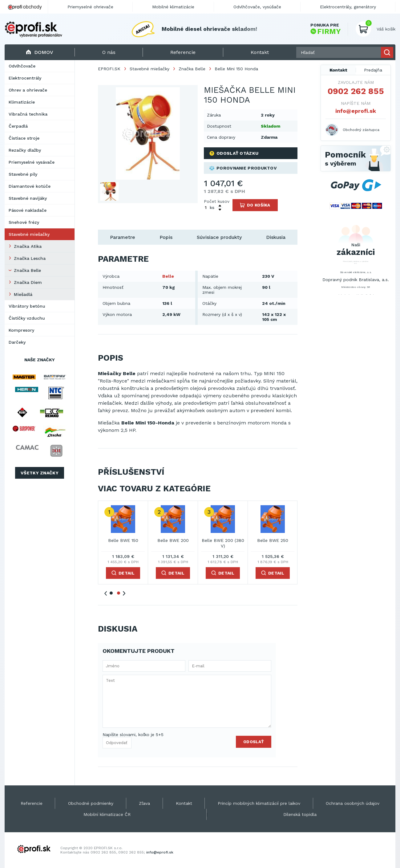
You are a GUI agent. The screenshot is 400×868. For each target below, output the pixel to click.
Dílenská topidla (300, 814)
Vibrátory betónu (27, 306)
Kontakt (338, 70)
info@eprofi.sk (356, 111)
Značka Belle (27, 270)
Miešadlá (23, 294)
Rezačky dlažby (25, 150)
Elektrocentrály (25, 78)
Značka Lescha (30, 258)
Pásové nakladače (28, 210)
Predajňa (373, 70)
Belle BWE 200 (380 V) (223, 543)
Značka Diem (28, 282)
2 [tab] (119, 593)
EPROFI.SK (109, 69)
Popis (166, 237)
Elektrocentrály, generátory (348, 7)
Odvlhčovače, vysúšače (257, 7)
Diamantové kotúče (30, 186)
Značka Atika (28, 246)
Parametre (123, 237)
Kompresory (21, 330)
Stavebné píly (23, 174)
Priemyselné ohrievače (90, 7)
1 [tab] (111, 593)
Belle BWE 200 (173, 540)
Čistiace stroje (24, 138)
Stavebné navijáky (28, 198)
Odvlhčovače (22, 66)
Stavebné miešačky (29, 234)
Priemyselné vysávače (32, 162)
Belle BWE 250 (273, 540)
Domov (40, 52)
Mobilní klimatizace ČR (107, 814)
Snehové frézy (24, 222)
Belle (168, 276)
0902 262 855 (356, 91)
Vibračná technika (28, 114)
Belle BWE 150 (123, 540)
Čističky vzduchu (27, 318)
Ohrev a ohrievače (28, 90)
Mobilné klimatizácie (173, 7)
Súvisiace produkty (219, 237)
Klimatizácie (22, 102)
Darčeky (17, 342)
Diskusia (276, 237)
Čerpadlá (18, 126)
